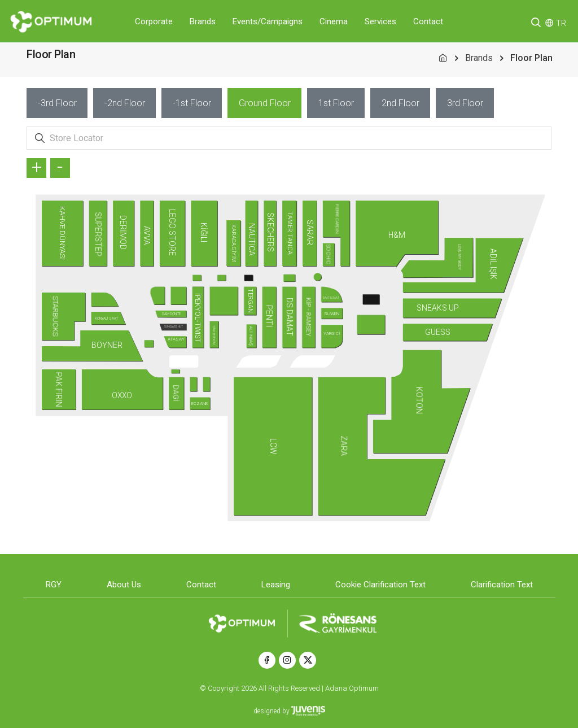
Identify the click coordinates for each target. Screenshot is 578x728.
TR (561, 23)
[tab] (57, 103)
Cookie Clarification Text (380, 585)
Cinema (334, 21)
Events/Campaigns (268, 21)
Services (380, 21)
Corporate (154, 21)
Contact (428, 21)
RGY (54, 585)
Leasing (276, 585)
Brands (203, 21)
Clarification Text (502, 585)
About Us (124, 585)
